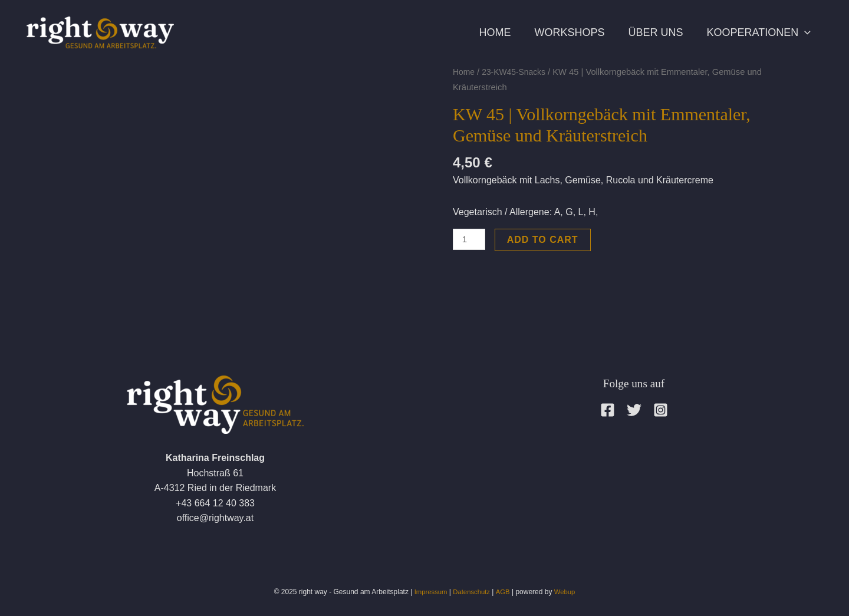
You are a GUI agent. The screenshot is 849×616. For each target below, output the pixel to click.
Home (474, 32)
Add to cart (544, 240)
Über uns (646, 32)
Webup (567, 592)
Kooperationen (756, 32)
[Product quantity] (470, 240)
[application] (802, 32)
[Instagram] (661, 410)
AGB (504, 592)
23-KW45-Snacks (517, 72)
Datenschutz (472, 592)
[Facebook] (608, 410)
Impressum (428, 592)
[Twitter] (634, 410)
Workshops (555, 32)
